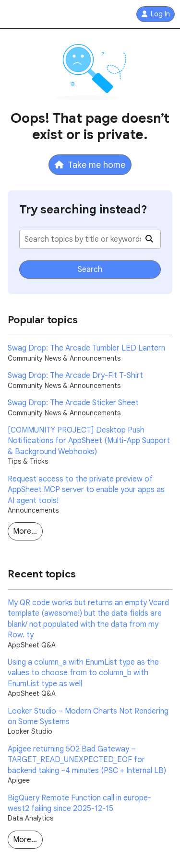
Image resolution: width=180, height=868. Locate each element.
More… (25, 531)
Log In (156, 14)
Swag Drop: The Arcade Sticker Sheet (73, 403)
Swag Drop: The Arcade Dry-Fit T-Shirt (75, 375)
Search (90, 270)
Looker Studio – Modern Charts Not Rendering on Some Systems (88, 716)
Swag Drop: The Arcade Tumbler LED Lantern (86, 348)
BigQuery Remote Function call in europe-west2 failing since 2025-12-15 (79, 803)
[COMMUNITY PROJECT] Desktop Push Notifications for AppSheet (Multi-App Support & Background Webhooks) (89, 441)
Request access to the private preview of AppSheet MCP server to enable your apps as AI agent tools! (86, 490)
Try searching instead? (83, 210)
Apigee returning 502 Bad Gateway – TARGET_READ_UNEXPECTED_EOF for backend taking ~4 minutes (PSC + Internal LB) (87, 760)
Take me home (90, 165)
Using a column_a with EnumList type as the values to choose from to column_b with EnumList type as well (83, 673)
